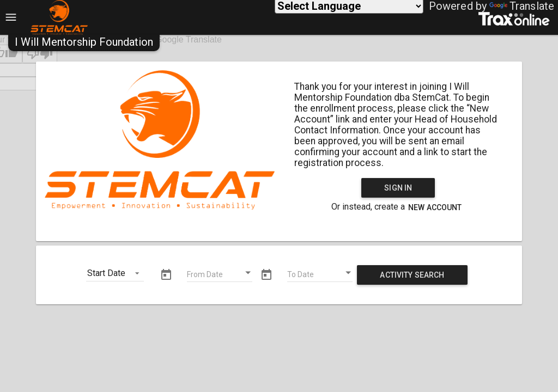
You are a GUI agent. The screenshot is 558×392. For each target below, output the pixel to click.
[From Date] (220, 276)
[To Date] (320, 276)
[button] (84, 42)
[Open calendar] (248, 273)
